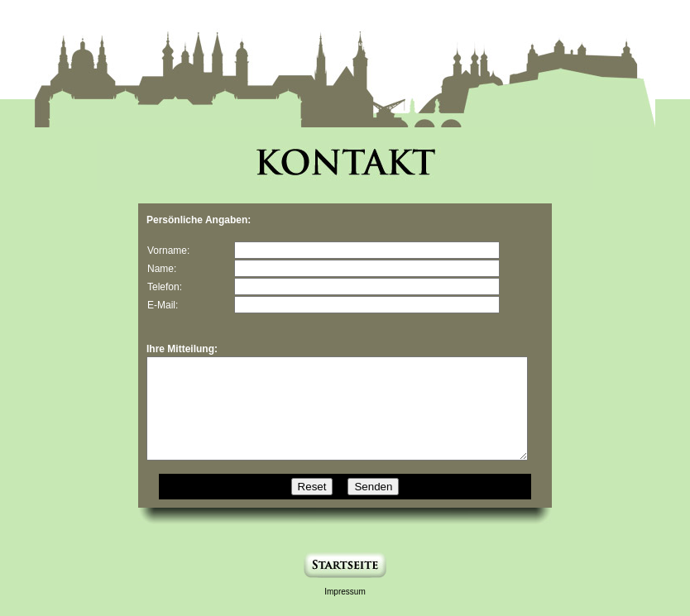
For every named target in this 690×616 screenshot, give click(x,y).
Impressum (345, 611)
